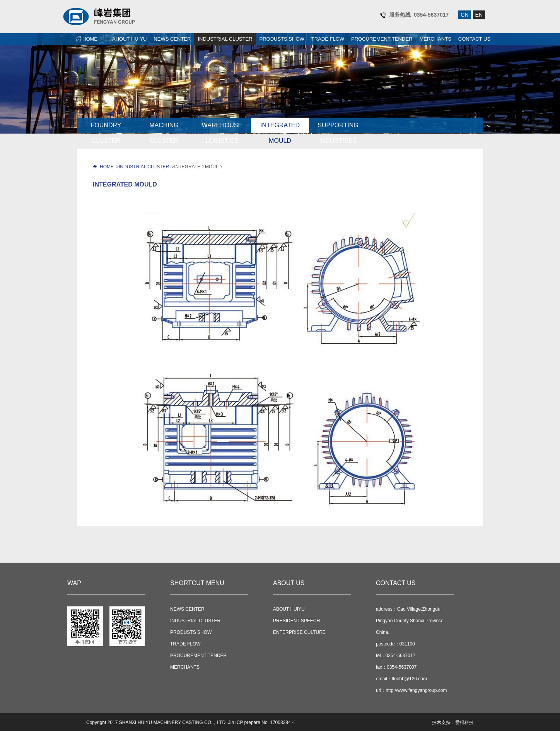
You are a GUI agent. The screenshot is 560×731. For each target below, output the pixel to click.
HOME (90, 39)
